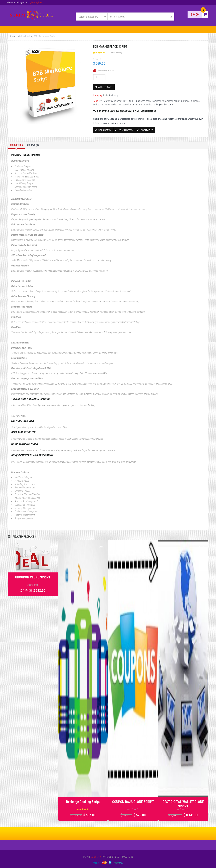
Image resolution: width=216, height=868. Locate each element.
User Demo (103, 130)
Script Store (96, 857)
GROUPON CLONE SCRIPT (33, 577)
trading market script (163, 105)
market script (124, 105)
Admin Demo (124, 130)
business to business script (166, 101)
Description (16, 145)
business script (144, 101)
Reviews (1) (33, 145)
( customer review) (113, 53)
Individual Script (24, 36)
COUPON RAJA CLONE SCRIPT (133, 802)
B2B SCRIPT (129, 101)
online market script (142, 105)
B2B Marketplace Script (111, 101)
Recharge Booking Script (83, 802)
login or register (35, 2)
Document (145, 130)
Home (12, 36)
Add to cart (104, 87)
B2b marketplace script (125, 119)
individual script (109, 105)
